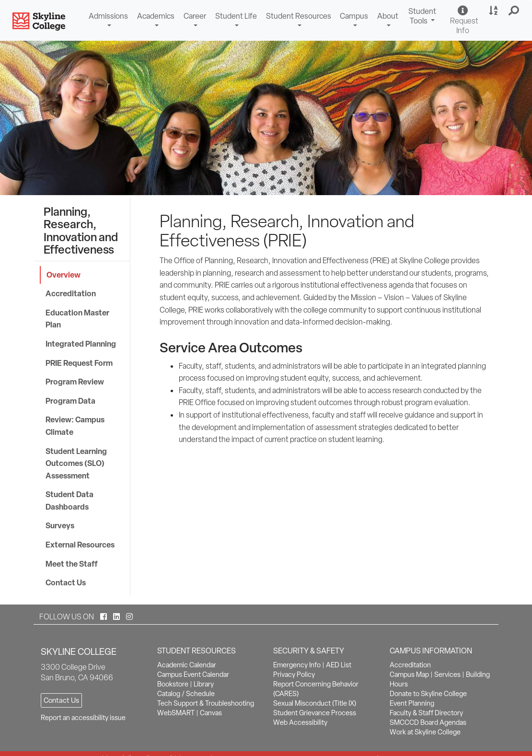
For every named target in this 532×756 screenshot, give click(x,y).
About (388, 16)
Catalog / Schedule (186, 694)
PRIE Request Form (79, 363)
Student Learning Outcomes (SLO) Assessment (76, 463)
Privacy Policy (294, 675)
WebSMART (176, 713)
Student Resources (299, 16)
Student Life (236, 16)
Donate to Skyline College (428, 694)
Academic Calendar (187, 665)
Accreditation (71, 293)
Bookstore (173, 684)
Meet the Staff (72, 564)
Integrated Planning (81, 344)
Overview (64, 275)
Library (204, 684)
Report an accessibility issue (83, 718)
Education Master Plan (77, 319)
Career (195, 16)
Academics (156, 16)
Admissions (108, 16)
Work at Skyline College (425, 732)
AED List (339, 665)
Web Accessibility (300, 722)
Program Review (75, 382)
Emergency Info (297, 665)
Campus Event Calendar (193, 675)
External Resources (80, 545)
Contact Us (66, 582)
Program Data (70, 401)
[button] (514, 11)
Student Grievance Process (315, 713)
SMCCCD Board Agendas (428, 722)
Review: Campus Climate (75, 426)
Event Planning (412, 703)
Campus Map (409, 675)
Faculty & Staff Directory (426, 713)
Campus (354, 16)
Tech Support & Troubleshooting (206, 703)
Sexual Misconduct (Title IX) (315, 703)
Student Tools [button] (423, 17)
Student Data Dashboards (69, 500)
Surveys (60, 525)
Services (447, 675)
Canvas (211, 713)
